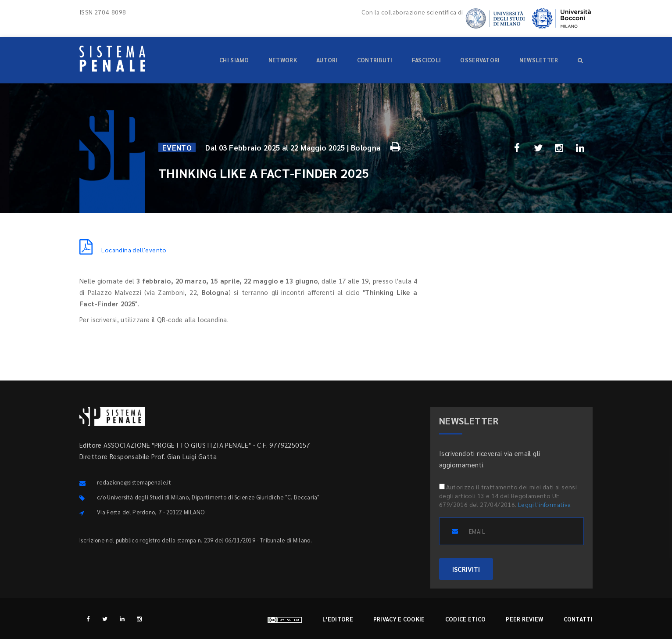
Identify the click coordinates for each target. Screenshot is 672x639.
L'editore (338, 619)
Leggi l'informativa (545, 504)
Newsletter (539, 60)
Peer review (524, 619)
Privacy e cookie (399, 619)
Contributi (375, 60)
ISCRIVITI (466, 569)
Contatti (578, 619)
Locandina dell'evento (123, 250)
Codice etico (466, 619)
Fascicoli (427, 60)
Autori (327, 60)
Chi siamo (234, 60)
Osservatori (480, 60)
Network (283, 60)
